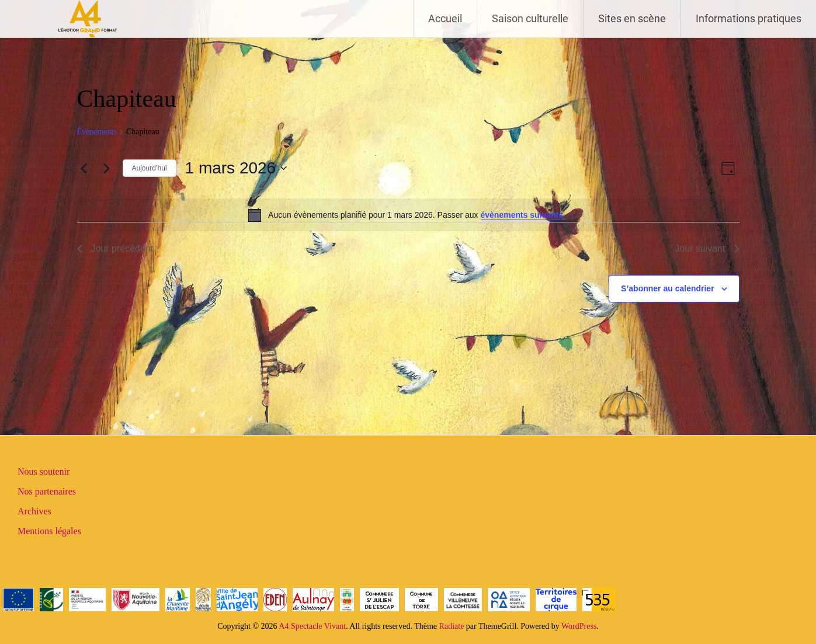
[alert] (408, 215)
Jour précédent (115, 248)
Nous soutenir (44, 471)
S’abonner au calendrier (668, 288)
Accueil (445, 18)
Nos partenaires (47, 491)
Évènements (97, 132)
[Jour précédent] (84, 168)
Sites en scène (632, 18)
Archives (34, 511)
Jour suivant (707, 248)
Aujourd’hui (150, 168)
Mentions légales (49, 531)
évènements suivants (523, 215)
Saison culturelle (530, 18)
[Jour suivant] (107, 168)
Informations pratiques (749, 18)
